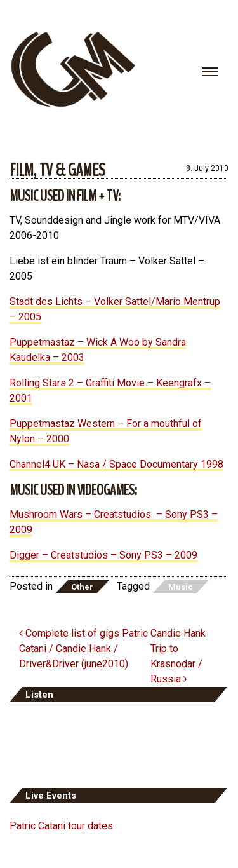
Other (82, 587)
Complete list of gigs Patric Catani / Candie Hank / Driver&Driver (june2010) (83, 648)
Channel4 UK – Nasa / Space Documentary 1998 (116, 464)
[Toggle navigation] (210, 72)
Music (181, 587)
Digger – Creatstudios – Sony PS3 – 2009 (103, 555)
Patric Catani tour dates (61, 826)
